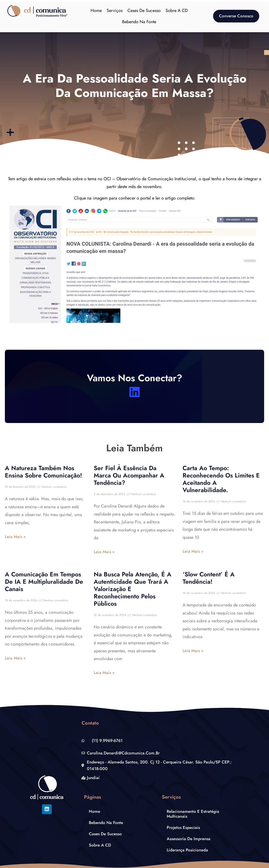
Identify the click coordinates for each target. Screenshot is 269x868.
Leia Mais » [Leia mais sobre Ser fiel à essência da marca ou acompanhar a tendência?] (104, 552)
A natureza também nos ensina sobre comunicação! (43, 472)
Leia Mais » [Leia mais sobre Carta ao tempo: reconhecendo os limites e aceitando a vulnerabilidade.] (193, 551)
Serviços (115, 11)
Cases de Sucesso (144, 11)
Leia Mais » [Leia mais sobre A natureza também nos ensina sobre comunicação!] (15, 537)
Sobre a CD (177, 11)
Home (96, 11)
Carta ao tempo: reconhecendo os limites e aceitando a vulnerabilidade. (221, 479)
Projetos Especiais (183, 827)
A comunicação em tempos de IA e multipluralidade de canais (44, 582)
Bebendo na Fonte (139, 22)
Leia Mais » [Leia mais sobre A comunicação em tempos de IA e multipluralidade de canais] (15, 658)
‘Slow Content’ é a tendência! (209, 578)
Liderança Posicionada (187, 850)
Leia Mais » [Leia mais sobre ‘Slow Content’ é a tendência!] (193, 651)
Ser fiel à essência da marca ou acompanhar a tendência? (129, 475)
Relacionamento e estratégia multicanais (193, 814)
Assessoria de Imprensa (189, 839)
